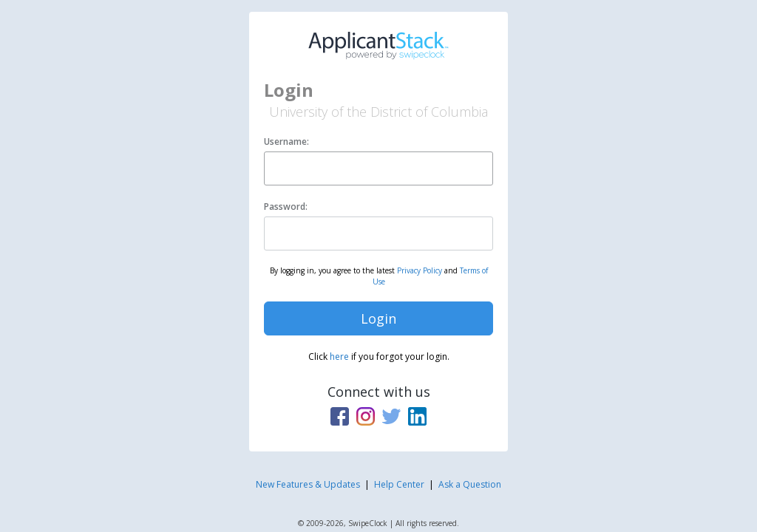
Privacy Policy (420, 270)
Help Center (399, 484)
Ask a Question (470, 484)
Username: (286, 141)
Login (378, 318)
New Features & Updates (308, 484)
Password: (286, 207)
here (339, 357)
